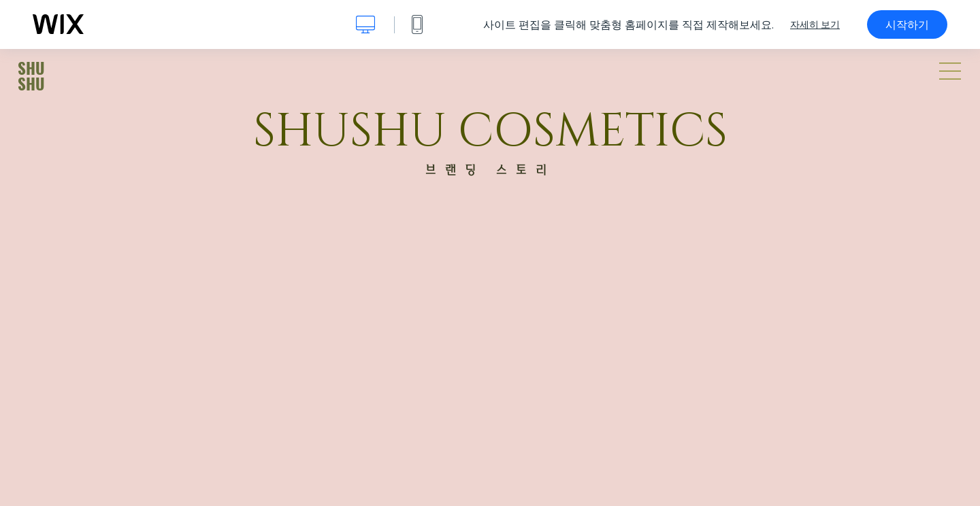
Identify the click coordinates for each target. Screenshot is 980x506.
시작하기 (907, 24)
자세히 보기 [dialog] (815, 24)
